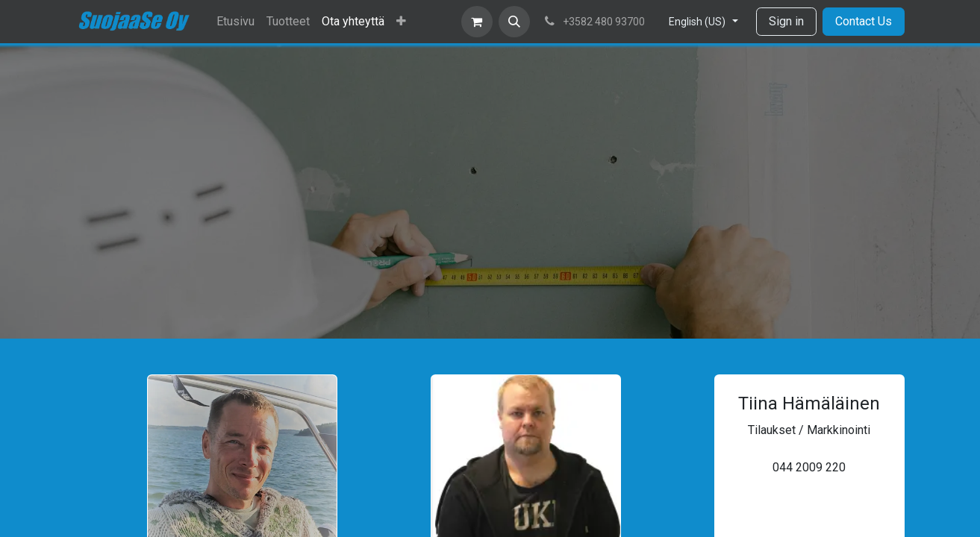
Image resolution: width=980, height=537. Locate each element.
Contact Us (864, 21)
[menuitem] (235, 22)
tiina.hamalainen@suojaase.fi (809, 449)
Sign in (786, 21)
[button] (514, 22)
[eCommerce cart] (477, 22)
